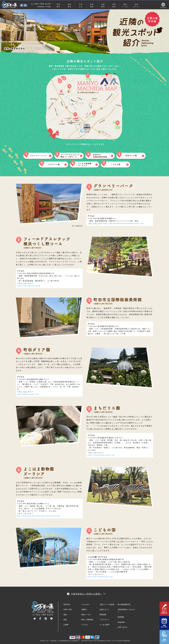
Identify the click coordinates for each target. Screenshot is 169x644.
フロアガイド (104, 620)
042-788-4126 (44, 615)
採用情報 (121, 617)
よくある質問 (104, 625)
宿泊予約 (67, 604)
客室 (65, 620)
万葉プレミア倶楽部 (107, 604)
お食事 (66, 625)
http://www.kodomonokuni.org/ (100, 577)
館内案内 (70, 6)
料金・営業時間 (87, 620)
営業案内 (58, 6)
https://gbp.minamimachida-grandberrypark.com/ (124, 223)
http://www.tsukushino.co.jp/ (29, 286)
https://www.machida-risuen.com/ (101, 455)
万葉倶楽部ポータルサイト (127, 611)
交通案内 (103, 6)
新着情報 (92, 6)
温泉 (65, 615)
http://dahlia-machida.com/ (28, 394)
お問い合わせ (122, 627)
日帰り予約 (68, 610)
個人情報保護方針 (124, 604)
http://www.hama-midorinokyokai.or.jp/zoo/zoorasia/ (39, 516)
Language (121, 622)
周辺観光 (114, 6)
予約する (81, 6)
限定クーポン (125, 6)
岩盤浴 (84, 610)
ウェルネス (86, 604)
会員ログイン (136, 6)
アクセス (85, 625)
